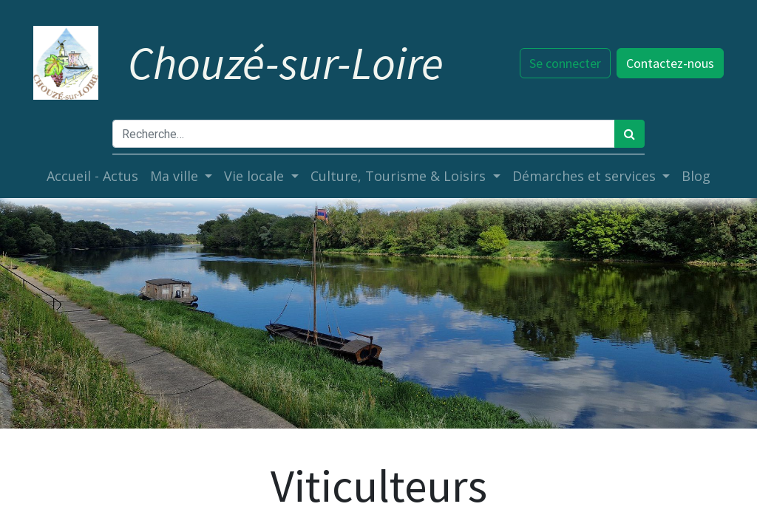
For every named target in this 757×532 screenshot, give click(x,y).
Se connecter (564, 63)
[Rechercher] (629, 134)
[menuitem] (92, 176)
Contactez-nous (669, 63)
